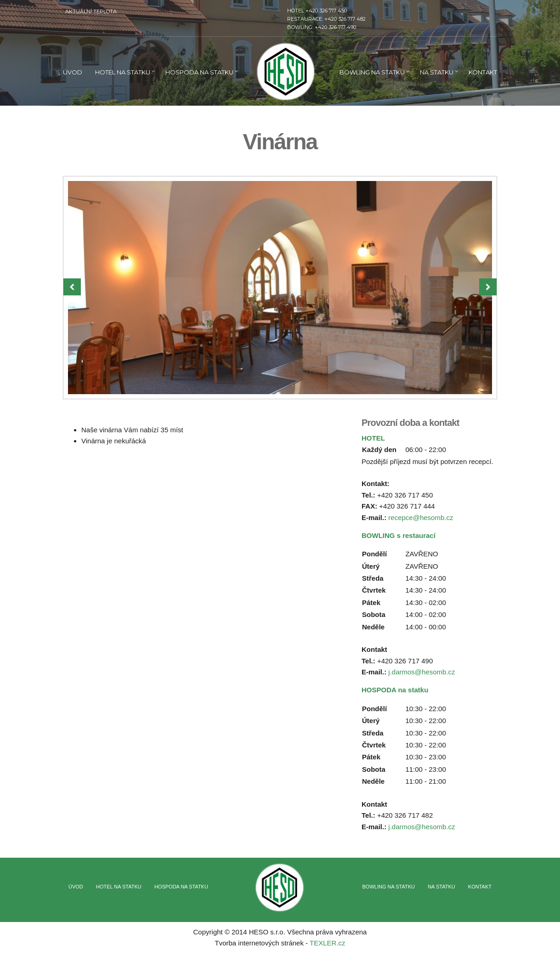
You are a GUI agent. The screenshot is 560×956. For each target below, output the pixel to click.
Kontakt (483, 72)
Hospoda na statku (199, 72)
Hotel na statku (123, 72)
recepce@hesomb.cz (421, 518)
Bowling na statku (372, 72)
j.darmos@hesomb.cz (421, 672)
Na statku (437, 72)
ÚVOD (73, 72)
